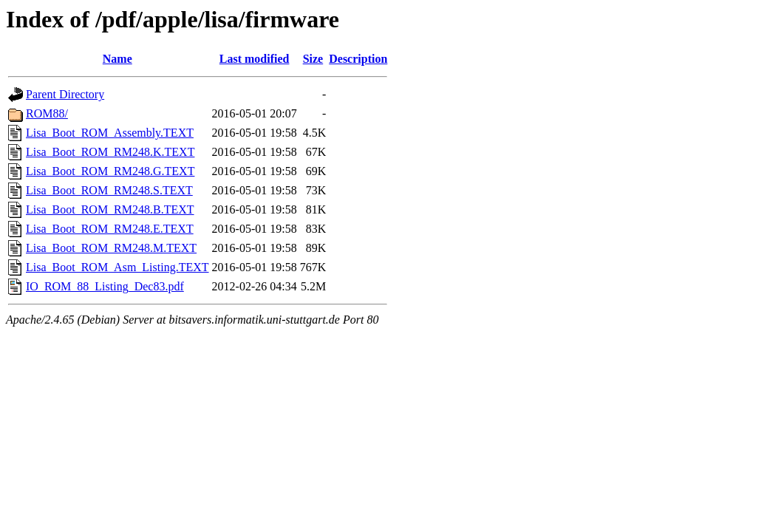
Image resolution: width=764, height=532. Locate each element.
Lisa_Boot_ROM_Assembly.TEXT (110, 133)
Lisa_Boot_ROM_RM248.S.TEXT (109, 190)
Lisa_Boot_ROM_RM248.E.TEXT (110, 229)
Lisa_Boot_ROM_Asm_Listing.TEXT (117, 267)
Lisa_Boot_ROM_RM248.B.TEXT (110, 209)
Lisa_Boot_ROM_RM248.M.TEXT (111, 248)
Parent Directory (65, 94)
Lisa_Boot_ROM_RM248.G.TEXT (110, 171)
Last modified (255, 59)
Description (358, 59)
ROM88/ (47, 113)
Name (117, 59)
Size (313, 59)
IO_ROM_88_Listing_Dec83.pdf (105, 286)
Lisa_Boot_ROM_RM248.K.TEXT (110, 152)
